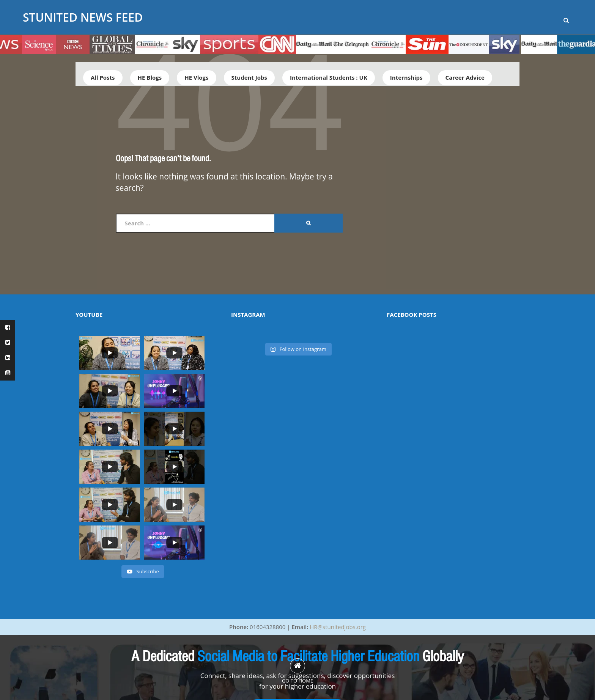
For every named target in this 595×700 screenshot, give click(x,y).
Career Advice (465, 77)
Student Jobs (249, 77)
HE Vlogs (196, 77)
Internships (406, 77)
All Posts (103, 77)
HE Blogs (150, 77)
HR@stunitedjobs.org (338, 627)
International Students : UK (329, 77)
